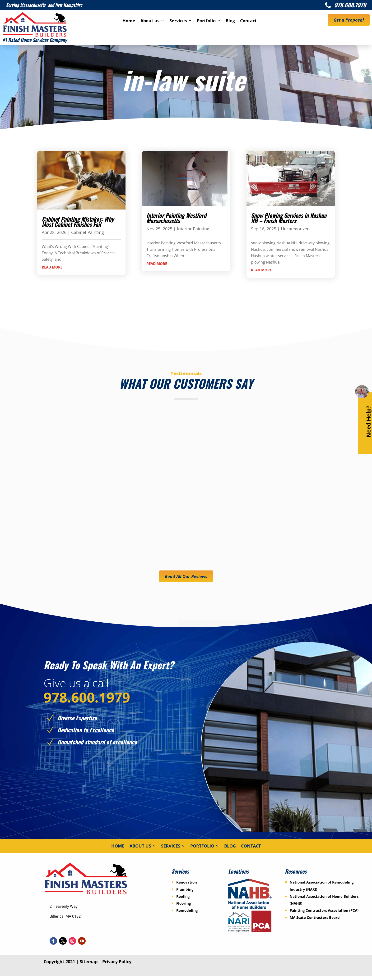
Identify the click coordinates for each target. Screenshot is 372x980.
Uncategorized (295, 229)
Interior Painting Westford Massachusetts (176, 218)
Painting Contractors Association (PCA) (324, 914)
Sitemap (89, 965)
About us (150, 21)
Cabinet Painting (88, 232)
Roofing (183, 900)
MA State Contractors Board (315, 921)
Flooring (184, 907)
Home (129, 21)
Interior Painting (193, 229)
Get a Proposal (349, 20)
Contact (248, 21)
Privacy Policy (117, 965)
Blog (230, 21)
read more (52, 267)
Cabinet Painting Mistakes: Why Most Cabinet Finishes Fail (78, 222)
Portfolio (206, 21)
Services (178, 21)
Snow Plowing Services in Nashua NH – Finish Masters (289, 218)
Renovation (187, 886)
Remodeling (187, 914)
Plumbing (185, 893)
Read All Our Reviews (186, 576)
